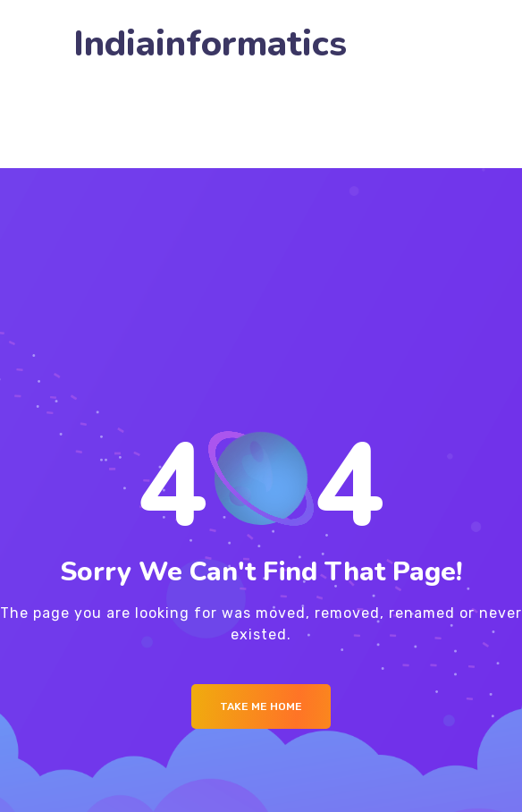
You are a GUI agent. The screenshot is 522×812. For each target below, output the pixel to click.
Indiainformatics (210, 44)
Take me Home (261, 706)
